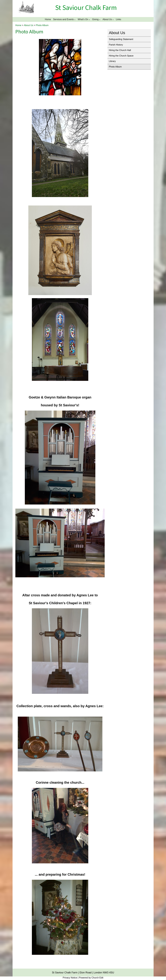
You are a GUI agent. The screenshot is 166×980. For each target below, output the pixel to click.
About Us (107, 19)
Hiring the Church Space (121, 56)
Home (48, 19)
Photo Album (42, 25)
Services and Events (63, 19)
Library (112, 61)
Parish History (116, 45)
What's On (83, 19)
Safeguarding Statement (121, 39)
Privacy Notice (70, 978)
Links (119, 19)
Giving (95, 19)
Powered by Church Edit (91, 978)
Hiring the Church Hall (120, 50)
